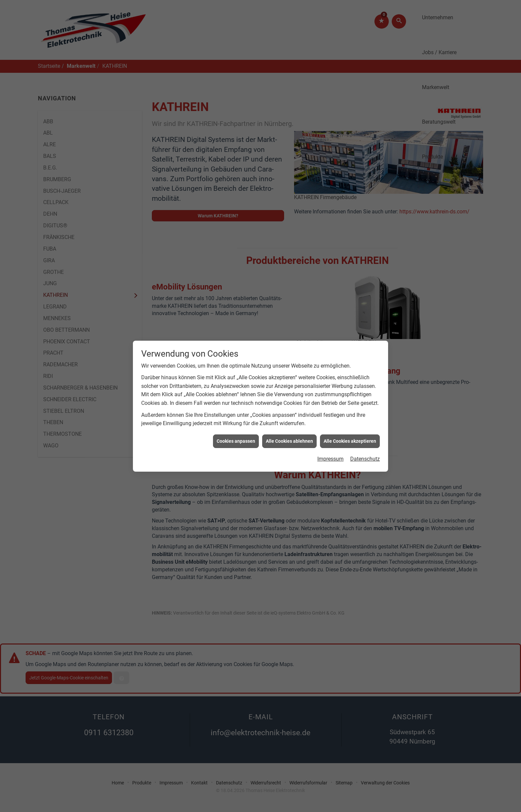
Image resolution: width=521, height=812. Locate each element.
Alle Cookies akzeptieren (350, 430)
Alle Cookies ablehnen (289, 430)
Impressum (330, 448)
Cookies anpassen (236, 430)
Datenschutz (365, 448)
